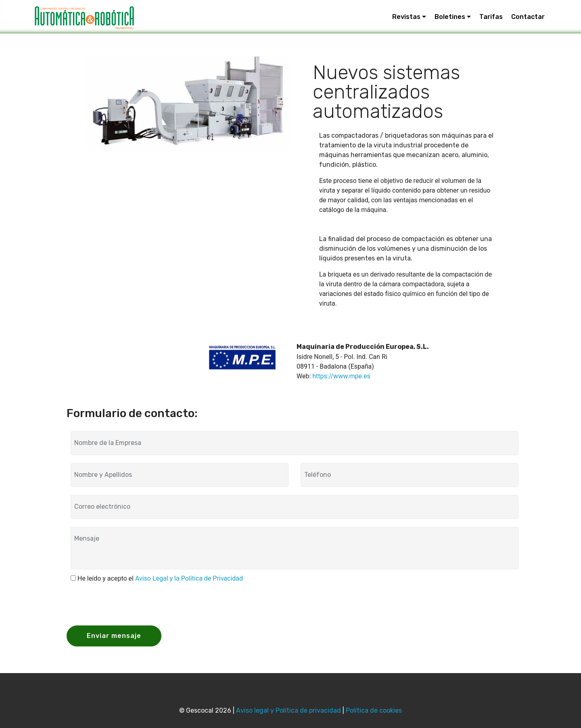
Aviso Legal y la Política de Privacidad (189, 578)
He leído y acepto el (160, 578)
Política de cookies (374, 710)
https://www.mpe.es (341, 376)
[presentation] (132, 603)
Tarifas (491, 17)
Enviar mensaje (114, 636)
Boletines (450, 17)
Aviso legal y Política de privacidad (288, 710)
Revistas (406, 17)
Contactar (528, 17)
